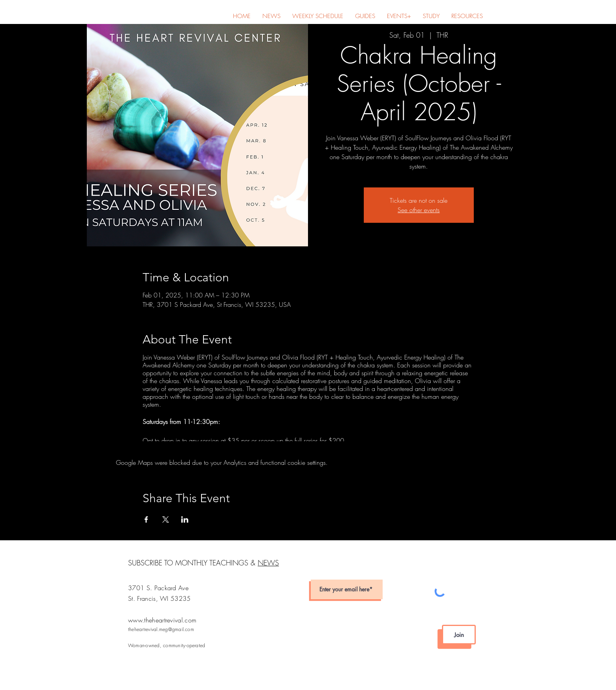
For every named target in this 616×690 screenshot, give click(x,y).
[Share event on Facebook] (146, 519)
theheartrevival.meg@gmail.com (161, 629)
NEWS (268, 563)
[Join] (459, 635)
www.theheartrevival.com (162, 620)
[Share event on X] (166, 519)
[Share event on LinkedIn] (185, 519)
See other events (419, 210)
